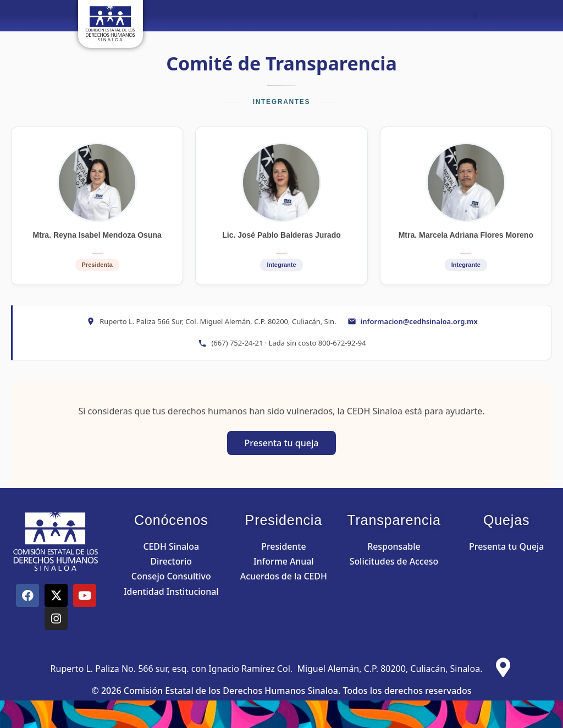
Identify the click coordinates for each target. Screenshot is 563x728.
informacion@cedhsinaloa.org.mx (419, 321)
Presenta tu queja (282, 443)
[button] (475, 16)
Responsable (394, 546)
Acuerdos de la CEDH (283, 576)
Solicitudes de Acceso (394, 561)
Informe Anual (284, 561)
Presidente (284, 546)
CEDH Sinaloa (171, 546)
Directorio (171, 561)
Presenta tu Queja (507, 546)
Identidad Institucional (171, 592)
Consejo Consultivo (171, 576)
